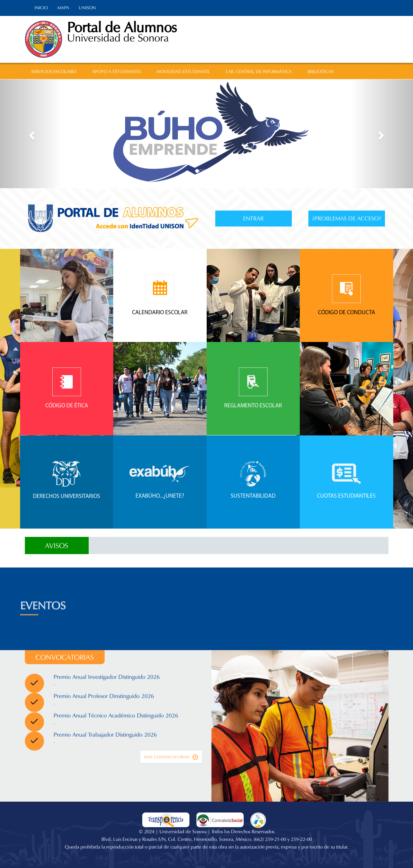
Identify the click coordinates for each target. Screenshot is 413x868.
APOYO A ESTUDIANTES (117, 72)
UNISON (87, 8)
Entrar (253, 219)
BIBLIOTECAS (321, 72)
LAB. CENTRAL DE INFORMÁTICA (259, 72)
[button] (31, 134)
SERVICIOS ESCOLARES (54, 72)
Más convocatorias (171, 757)
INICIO (41, 8)
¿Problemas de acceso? (347, 219)
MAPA (63, 8)
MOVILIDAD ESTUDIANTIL (183, 72)
